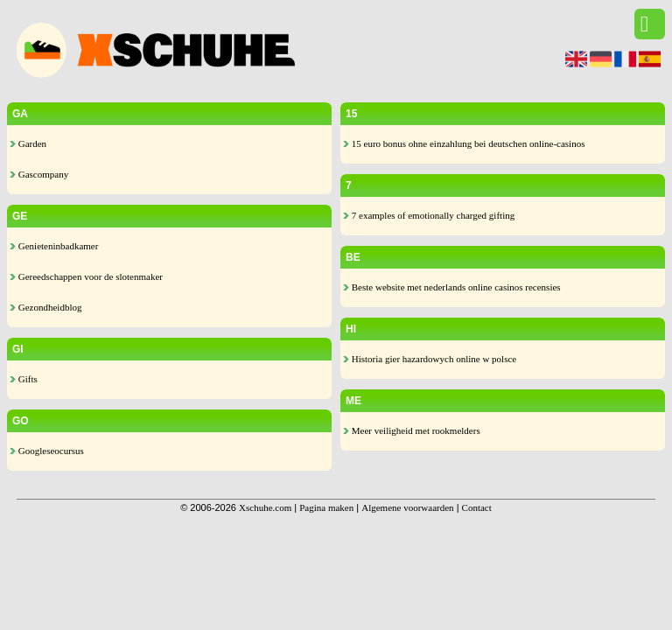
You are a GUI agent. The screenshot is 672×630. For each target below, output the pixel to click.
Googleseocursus (47, 451)
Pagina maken (326, 507)
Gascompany (39, 174)
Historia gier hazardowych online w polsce (430, 359)
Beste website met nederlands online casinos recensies (452, 287)
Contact (477, 507)
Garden (28, 143)
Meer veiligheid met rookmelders (412, 430)
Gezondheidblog (45, 307)
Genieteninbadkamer (54, 246)
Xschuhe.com (265, 507)
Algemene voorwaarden (407, 507)
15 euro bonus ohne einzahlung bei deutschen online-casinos (464, 143)
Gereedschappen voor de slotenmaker (86, 276)
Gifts (24, 379)
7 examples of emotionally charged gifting (429, 215)
